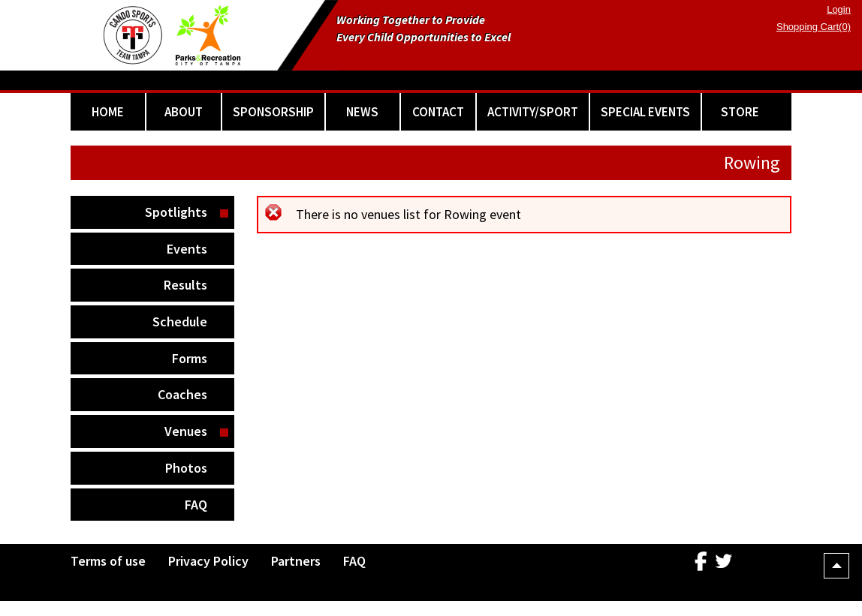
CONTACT (438, 112)
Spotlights (176, 212)
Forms (190, 358)
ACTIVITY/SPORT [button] (533, 112)
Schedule (180, 322)
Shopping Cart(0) (814, 27)
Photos (186, 468)
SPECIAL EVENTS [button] (645, 112)
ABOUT (184, 112)
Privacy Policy (208, 561)
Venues (186, 431)
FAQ (196, 505)
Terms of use (108, 561)
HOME (108, 112)
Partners (296, 561)
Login (839, 9)
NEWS (362, 112)
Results (185, 285)
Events (187, 249)
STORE (740, 112)
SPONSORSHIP (273, 112)
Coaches (182, 394)
